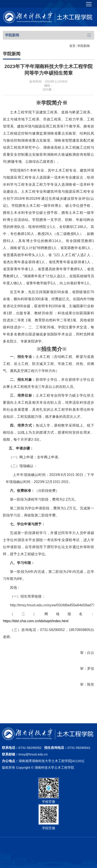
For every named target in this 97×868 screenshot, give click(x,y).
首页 (72, 46)
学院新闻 (84, 46)
